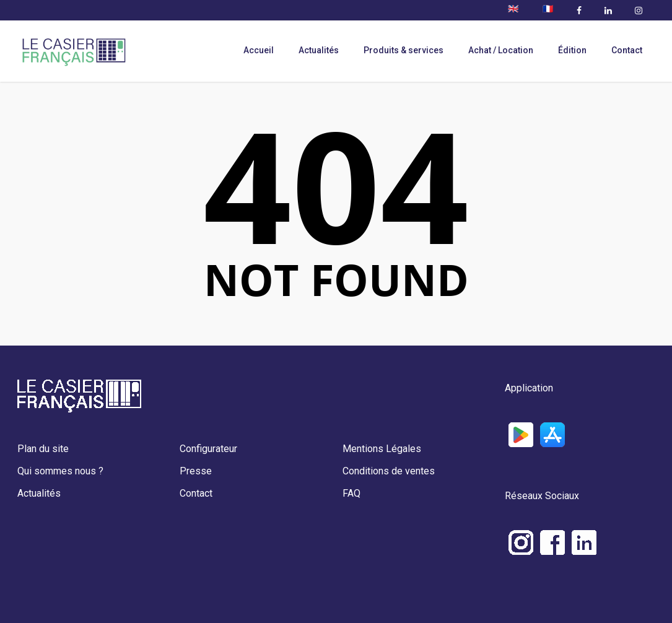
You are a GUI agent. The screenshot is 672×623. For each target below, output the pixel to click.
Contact (627, 50)
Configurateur (208, 449)
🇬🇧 (513, 9)
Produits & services (404, 50)
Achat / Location (501, 50)
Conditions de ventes (389, 471)
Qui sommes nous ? (60, 471)
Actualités (319, 50)
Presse (196, 471)
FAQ (351, 493)
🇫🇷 (548, 9)
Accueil (259, 50)
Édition (572, 50)
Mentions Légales (382, 449)
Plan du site (43, 449)
